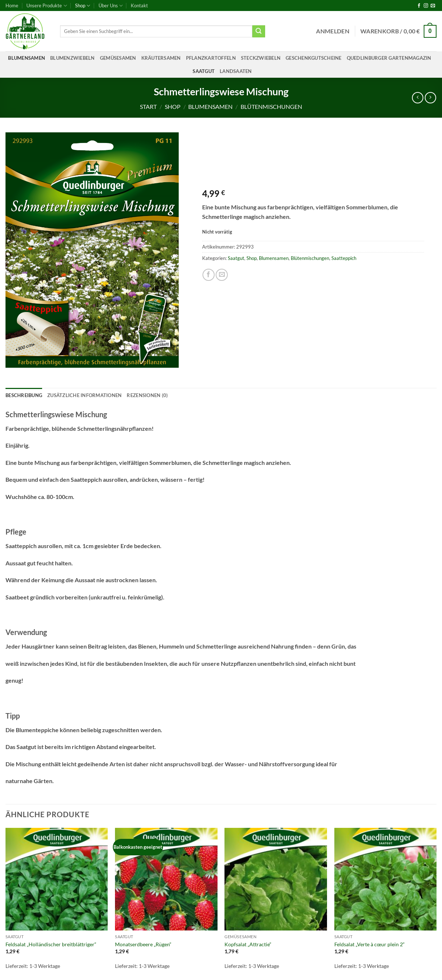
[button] (333, 31)
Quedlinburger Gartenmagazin (389, 58)
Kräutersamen (161, 58)
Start (148, 107)
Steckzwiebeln (261, 58)
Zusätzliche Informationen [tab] (84, 395)
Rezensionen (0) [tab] (147, 395)
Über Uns (111, 6)
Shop (83, 6)
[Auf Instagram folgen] (426, 6)
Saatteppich (344, 258)
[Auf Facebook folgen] (419, 6)
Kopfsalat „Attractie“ (248, 944)
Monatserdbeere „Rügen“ (143, 944)
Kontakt (139, 5)
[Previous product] (430, 98)
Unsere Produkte (47, 6)
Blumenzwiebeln (73, 58)
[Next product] (418, 98)
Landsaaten (236, 71)
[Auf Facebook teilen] (209, 275)
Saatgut (204, 71)
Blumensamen (27, 58)
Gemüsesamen (118, 58)
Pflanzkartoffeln (211, 58)
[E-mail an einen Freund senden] (222, 275)
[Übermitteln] (259, 32)
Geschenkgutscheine (314, 58)
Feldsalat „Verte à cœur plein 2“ (369, 944)
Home (12, 5)
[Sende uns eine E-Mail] (433, 6)
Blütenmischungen (271, 107)
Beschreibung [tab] (24, 395)
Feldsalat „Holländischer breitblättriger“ (51, 944)
